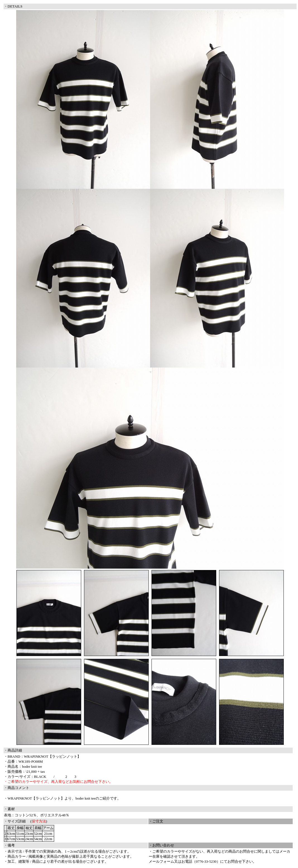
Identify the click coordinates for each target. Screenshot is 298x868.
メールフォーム (161, 861)
